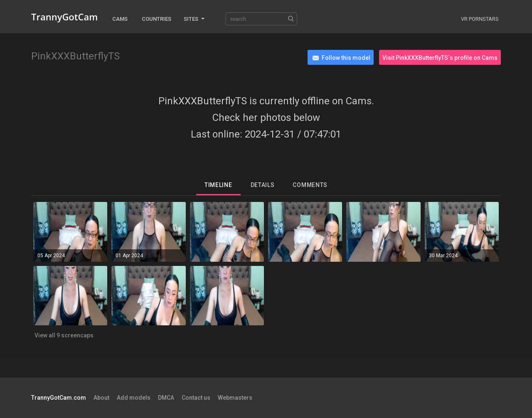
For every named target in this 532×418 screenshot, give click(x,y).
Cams (120, 19)
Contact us (196, 398)
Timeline (218, 185)
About (101, 398)
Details (263, 185)
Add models (134, 398)
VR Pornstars (480, 19)
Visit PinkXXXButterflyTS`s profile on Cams (440, 58)
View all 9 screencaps (64, 335)
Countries (156, 19)
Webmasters (235, 398)
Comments (310, 185)
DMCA (166, 398)
